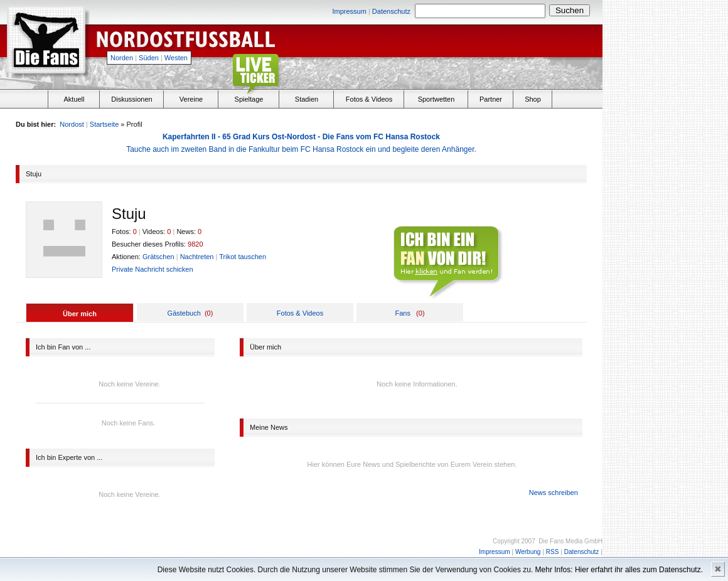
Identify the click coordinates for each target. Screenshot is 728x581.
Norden (122, 58)
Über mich (80, 314)
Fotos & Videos (369, 99)
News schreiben (554, 493)
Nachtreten (197, 257)
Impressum (349, 11)
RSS (553, 552)
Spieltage (249, 99)
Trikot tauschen (243, 257)
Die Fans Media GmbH (570, 541)
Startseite (104, 124)
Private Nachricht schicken (153, 269)
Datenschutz (391, 11)
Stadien (307, 99)
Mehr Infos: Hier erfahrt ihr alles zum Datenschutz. (619, 570)
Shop (533, 99)
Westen (176, 58)
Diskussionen (131, 99)
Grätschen (158, 257)
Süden (149, 58)
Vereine (191, 99)
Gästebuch (184, 313)
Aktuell (74, 99)
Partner (491, 99)
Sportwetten (436, 99)
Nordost (72, 124)
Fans (402, 313)
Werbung (528, 552)
